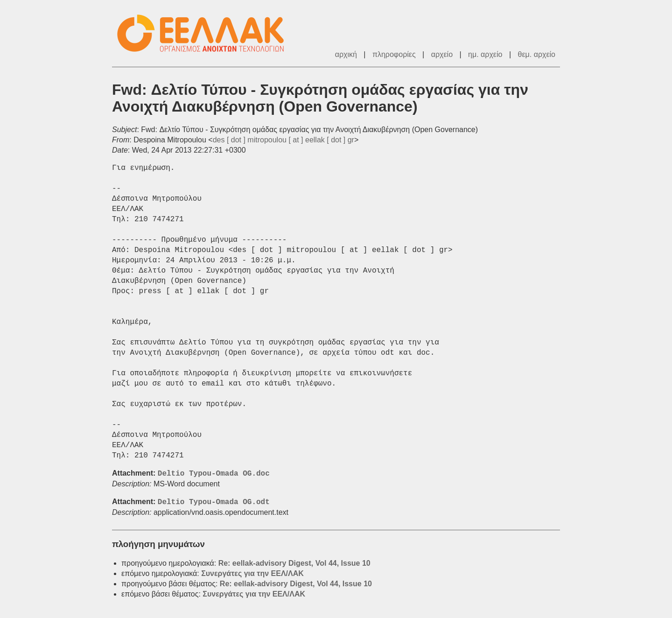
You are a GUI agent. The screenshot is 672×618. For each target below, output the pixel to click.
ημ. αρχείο (485, 54)
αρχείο (442, 54)
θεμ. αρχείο (537, 54)
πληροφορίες (394, 54)
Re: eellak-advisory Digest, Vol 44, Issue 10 (294, 563)
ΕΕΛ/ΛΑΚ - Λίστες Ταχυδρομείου (205, 33)
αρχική (346, 54)
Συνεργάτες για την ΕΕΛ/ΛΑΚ (252, 573)
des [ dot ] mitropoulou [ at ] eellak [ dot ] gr (283, 140)
